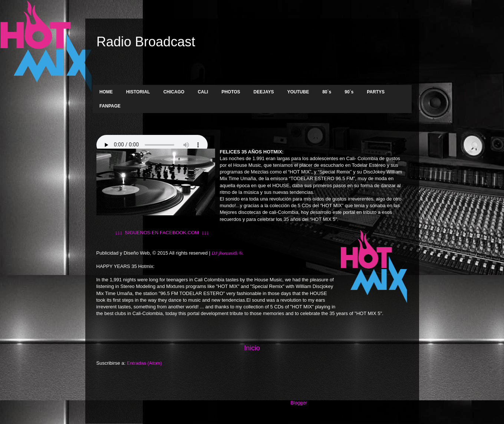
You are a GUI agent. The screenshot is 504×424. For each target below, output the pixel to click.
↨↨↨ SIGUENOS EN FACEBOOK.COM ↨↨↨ (153, 233)
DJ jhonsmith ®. (228, 253)
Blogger (299, 403)
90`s (349, 92)
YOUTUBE (298, 92)
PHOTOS (231, 92)
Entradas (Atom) (144, 363)
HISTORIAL (138, 92)
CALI (203, 92)
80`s (327, 92)
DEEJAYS (264, 92)
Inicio (252, 348)
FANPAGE (110, 106)
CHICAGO (174, 92)
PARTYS (376, 92)
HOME (106, 92)
